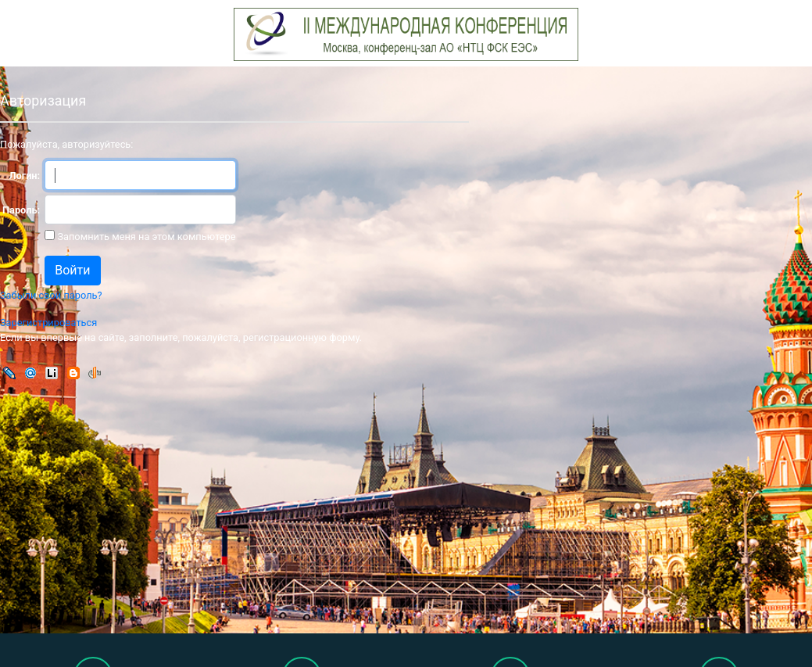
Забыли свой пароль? (51, 295)
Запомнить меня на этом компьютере (145, 237)
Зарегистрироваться (48, 323)
